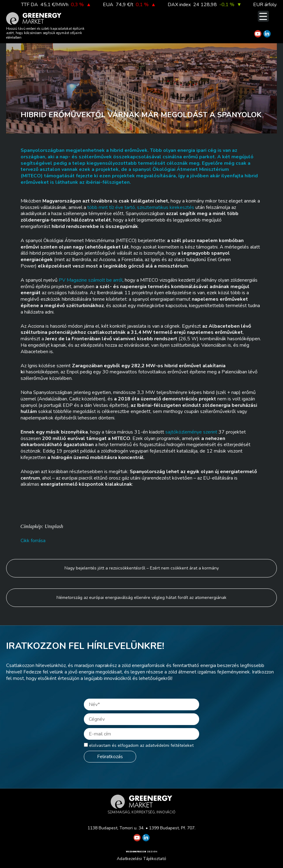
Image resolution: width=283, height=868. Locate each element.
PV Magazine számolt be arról (91, 280)
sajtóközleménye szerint (191, 432)
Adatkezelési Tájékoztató (141, 859)
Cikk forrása (33, 541)
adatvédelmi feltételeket (169, 745)
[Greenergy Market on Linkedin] (267, 34)
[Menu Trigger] (263, 16)
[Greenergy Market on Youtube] (258, 34)
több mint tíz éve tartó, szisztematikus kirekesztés (141, 207)
